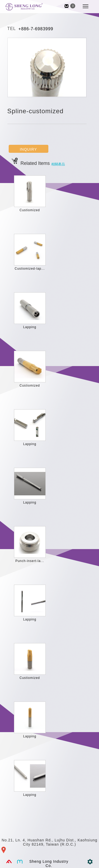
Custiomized (30, 210)
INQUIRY (28, 149)
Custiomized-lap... (30, 269)
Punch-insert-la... (30, 561)
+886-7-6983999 (36, 29)
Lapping (30, 327)
